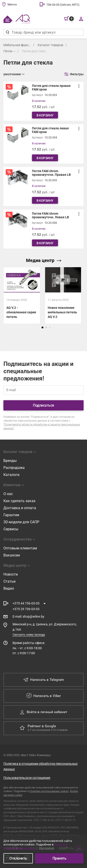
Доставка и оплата (20, 508)
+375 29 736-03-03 (26, 609)
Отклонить (18, 858)
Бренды (10, 461)
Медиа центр (44, 260)
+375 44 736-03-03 (26, 603)
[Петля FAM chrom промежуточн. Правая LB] (43, 186)
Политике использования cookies (49, 791)
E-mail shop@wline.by (28, 616)
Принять (59, 858)
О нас (8, 494)
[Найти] (7, 32)
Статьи (9, 581)
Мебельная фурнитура (17, 45)
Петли (8, 51)
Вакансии (12, 555)
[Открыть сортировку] (14, 74)
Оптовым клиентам (20, 548)
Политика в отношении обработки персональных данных (41, 766)
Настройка (46, 848)
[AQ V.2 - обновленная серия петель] (22, 295)
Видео (9, 588)
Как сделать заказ (19, 501)
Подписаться (43, 405)
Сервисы (11, 529)
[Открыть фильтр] (74, 74)
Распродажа (14, 468)
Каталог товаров (50, 45)
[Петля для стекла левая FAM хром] (43, 144)
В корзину (45, 115)
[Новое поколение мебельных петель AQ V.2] (63, 308)
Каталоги (11, 475)
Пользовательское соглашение (27, 778)
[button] (42, 327)
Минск (12, 4)
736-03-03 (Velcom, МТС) (63, 5)
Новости (11, 574)
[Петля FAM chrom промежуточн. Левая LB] (43, 229)
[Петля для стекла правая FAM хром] (43, 101)
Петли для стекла (35, 51)
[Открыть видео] (63, 280)
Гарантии (11, 515)
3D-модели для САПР (21, 522)
